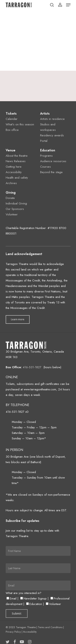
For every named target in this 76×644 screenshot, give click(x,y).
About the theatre (17, 156)
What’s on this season (20, 124)
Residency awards (52, 135)
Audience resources (53, 161)
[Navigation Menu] (68, 5)
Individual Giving (16, 203)
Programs (46, 156)
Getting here (14, 167)
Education (34, 604)
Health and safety (17, 178)
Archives (11, 183)
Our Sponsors (15, 209)
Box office (12, 130)
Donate (10, 198)
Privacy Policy (13, 632)
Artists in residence (52, 119)
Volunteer (12, 214)
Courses (45, 167)
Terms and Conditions (50, 627)
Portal (44, 141)
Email (11, 598)
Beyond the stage (51, 172)
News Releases (16, 161)
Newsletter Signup (33, 598)
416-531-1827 (32, 367)
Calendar (12, 119)
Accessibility (14, 172)
